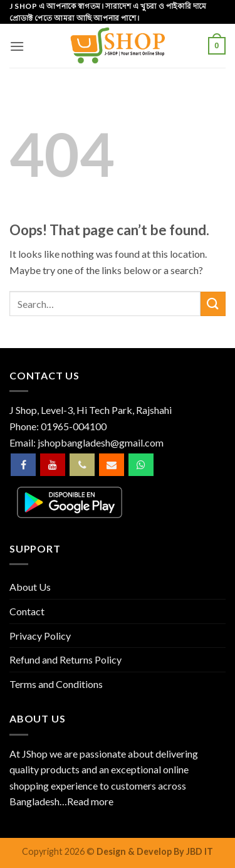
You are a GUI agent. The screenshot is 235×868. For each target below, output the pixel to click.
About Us (30, 587)
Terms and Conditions (56, 684)
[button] (17, 46)
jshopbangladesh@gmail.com (101, 442)
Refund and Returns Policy (65, 659)
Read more (90, 801)
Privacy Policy (40, 636)
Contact (27, 611)
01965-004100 (74, 426)
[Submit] (213, 304)
